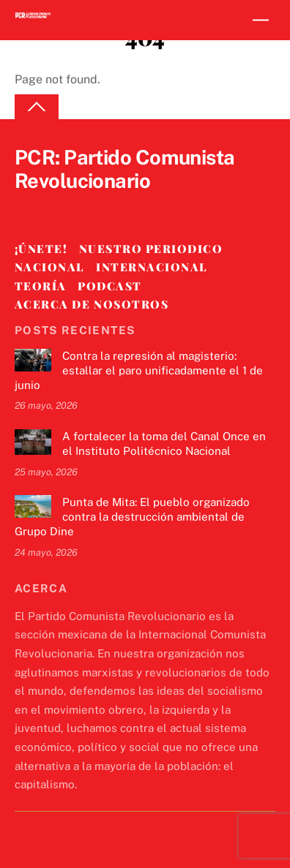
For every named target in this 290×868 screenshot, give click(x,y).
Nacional (50, 267)
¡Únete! (41, 249)
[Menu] (261, 20)
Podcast (110, 286)
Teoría (41, 286)
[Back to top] (37, 107)
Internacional (152, 267)
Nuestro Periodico (151, 249)
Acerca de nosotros (92, 304)
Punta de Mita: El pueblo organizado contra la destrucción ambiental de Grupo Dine (132, 517)
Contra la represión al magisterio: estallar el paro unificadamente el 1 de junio (139, 370)
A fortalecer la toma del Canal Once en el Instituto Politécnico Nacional (164, 444)
